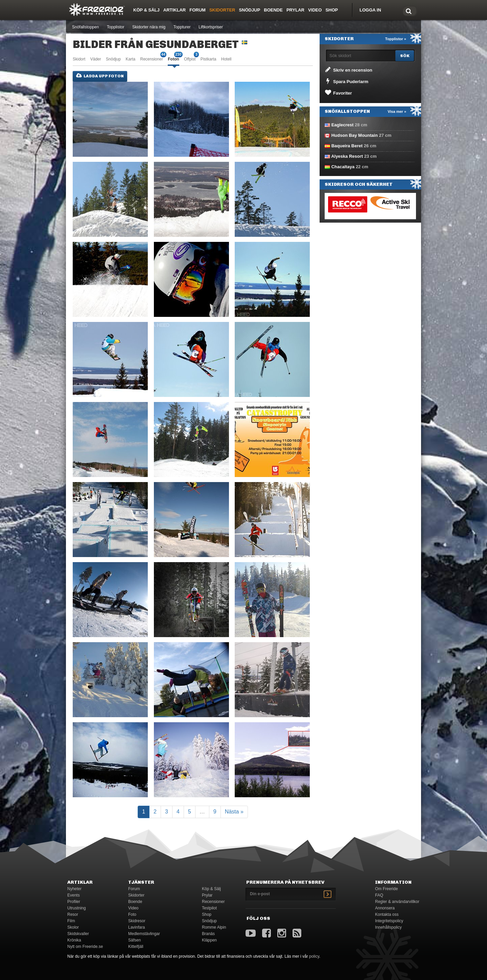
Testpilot (209, 908)
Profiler (74, 902)
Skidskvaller (78, 934)
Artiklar (175, 10)
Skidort (79, 59)
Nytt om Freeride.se (85, 947)
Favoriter (338, 93)
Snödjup (249, 10)
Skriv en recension (348, 70)
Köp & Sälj (146, 10)
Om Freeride (386, 889)
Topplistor (115, 27)
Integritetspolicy (389, 921)
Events (74, 895)
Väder (96, 59)
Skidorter (222, 10)
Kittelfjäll (136, 947)
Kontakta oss (387, 914)
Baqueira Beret (347, 146)
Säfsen (134, 940)
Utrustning (77, 908)
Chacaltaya (343, 167)
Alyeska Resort (347, 156)
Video (315, 10)
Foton (173, 59)
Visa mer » (397, 111)
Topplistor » (396, 39)
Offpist (190, 59)
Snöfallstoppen (85, 27)
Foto (132, 914)
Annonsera (385, 908)
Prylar (295, 10)
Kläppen (209, 940)
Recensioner (152, 59)
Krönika (74, 940)
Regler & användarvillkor (397, 902)
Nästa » (234, 812)
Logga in (370, 10)
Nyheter (74, 889)
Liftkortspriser (211, 27)
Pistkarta (208, 59)
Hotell (226, 59)
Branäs (208, 934)
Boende (273, 10)
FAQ (379, 895)
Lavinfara (136, 927)
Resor (73, 914)
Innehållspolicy (388, 927)
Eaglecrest (343, 125)
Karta (130, 59)
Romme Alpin (214, 927)
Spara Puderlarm (346, 81)
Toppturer (182, 27)
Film (71, 921)
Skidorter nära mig (149, 27)
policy (314, 956)
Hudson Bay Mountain (355, 135)
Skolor (73, 927)
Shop (332, 10)
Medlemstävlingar (144, 934)
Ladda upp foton (100, 76)
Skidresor (137, 921)
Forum (198, 10)
